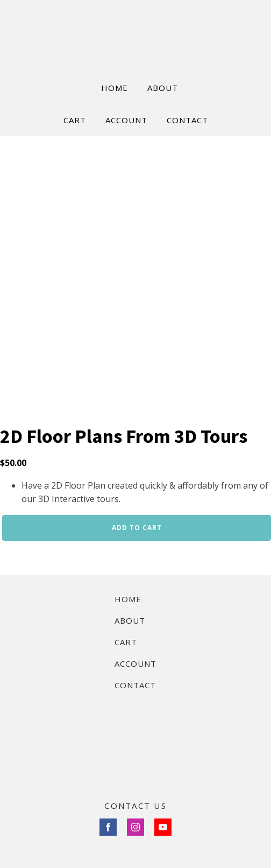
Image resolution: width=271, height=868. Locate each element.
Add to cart (137, 528)
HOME (115, 88)
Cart (126, 642)
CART (75, 120)
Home (128, 599)
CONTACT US (135, 806)
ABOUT (163, 88)
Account (135, 664)
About (130, 620)
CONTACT (187, 120)
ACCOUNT (126, 120)
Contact (135, 685)
